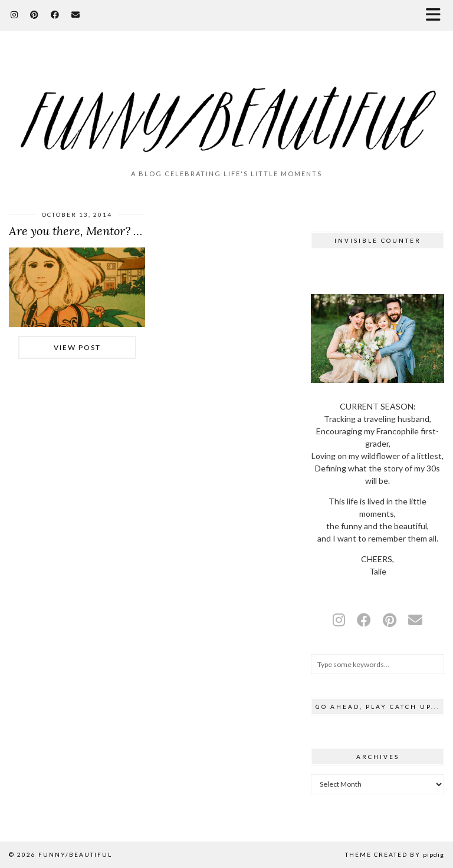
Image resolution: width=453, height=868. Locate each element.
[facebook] (364, 620)
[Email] (76, 14)
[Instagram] (14, 14)
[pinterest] (390, 620)
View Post (77, 347)
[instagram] (339, 620)
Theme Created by (395, 854)
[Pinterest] (35, 14)
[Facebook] (55, 14)
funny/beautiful (75, 854)
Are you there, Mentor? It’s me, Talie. (106, 231)
